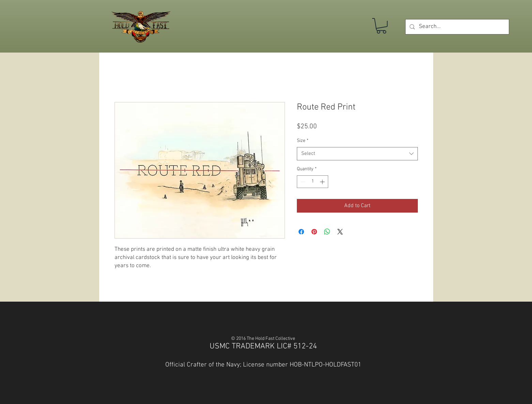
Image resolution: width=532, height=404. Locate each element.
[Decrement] (302, 182)
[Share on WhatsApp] (327, 232)
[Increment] (323, 182)
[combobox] (357, 154)
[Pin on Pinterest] (314, 232)
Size (303, 141)
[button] (381, 26)
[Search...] (457, 27)
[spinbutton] (313, 182)
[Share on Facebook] (301, 232)
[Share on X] (340, 232)
